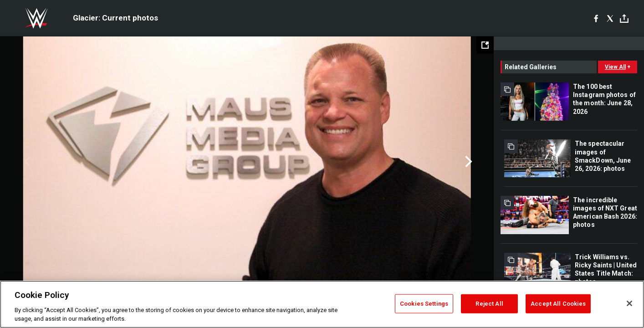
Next (468, 162)
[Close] (629, 303)
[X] (610, 18)
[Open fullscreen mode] (485, 45)
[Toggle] (624, 18)
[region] (322, 304)
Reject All (489, 304)
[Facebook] (596, 18)
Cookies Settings (424, 304)
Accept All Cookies (558, 304)
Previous (26, 162)
